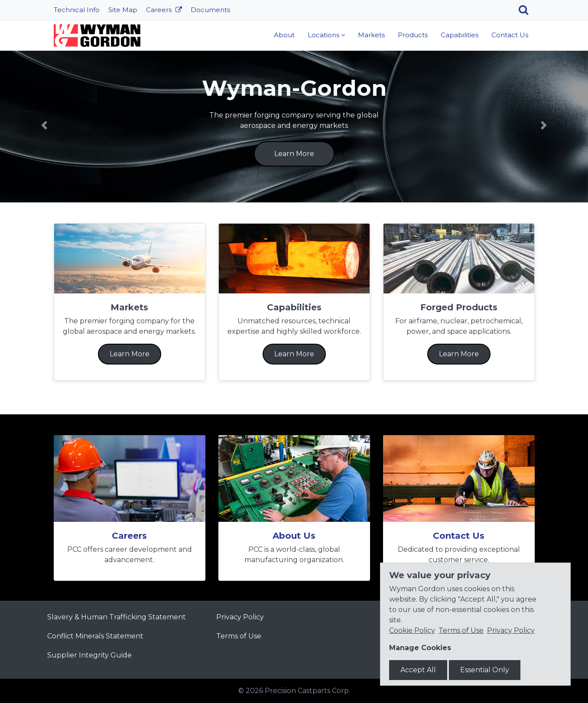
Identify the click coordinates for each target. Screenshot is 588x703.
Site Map (123, 10)
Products (413, 35)
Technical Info (77, 10)
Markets (371, 35)
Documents (210, 10)
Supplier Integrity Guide (89, 655)
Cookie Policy (412, 630)
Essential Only (485, 670)
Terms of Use (239, 636)
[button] (44, 125)
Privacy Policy (240, 617)
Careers (160, 10)
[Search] (527, 10)
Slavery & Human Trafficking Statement (117, 617)
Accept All (418, 670)
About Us (294, 536)
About (284, 35)
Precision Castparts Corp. (307, 691)
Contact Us (510, 35)
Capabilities (460, 35)
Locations (323, 35)
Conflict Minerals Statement (95, 636)
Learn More (294, 154)
